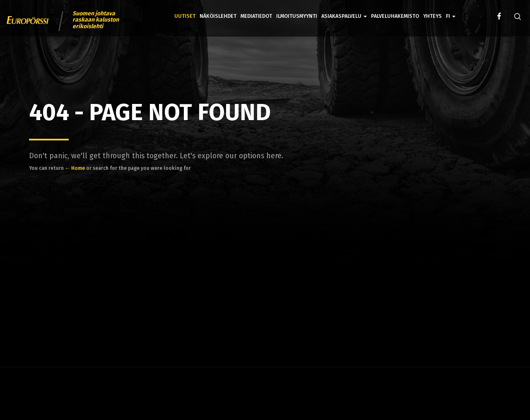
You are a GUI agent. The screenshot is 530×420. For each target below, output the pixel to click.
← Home (75, 168)
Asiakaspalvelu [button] (344, 16)
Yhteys (432, 16)
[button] (451, 10)
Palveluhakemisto (395, 16)
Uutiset (185, 16)
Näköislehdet (218, 16)
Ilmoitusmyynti (297, 16)
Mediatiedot (256, 16)
